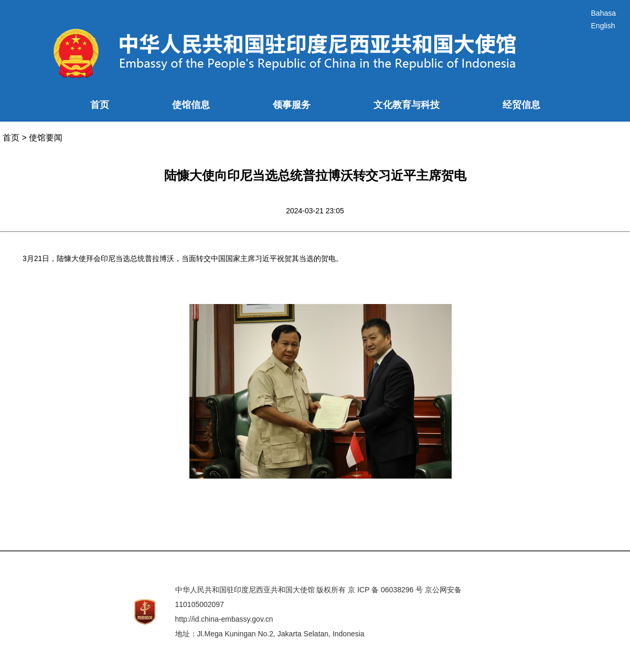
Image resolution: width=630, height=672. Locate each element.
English (603, 26)
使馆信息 (191, 105)
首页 (100, 105)
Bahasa (604, 13)
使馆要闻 (46, 138)
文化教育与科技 (407, 105)
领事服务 (292, 105)
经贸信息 (521, 105)
